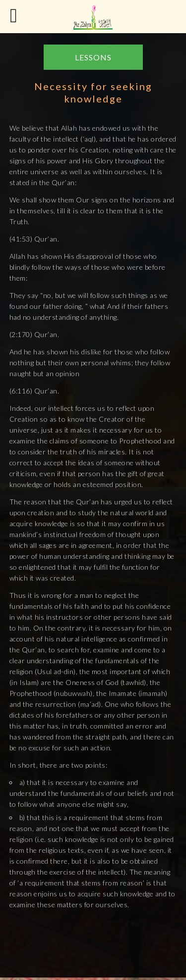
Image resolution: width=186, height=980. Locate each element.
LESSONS (93, 57)
